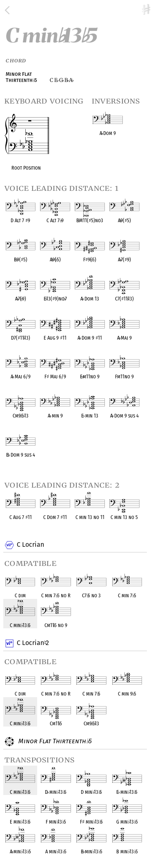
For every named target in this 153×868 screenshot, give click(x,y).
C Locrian (30, 545)
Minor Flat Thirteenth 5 (54, 742)
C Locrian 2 (33, 643)
